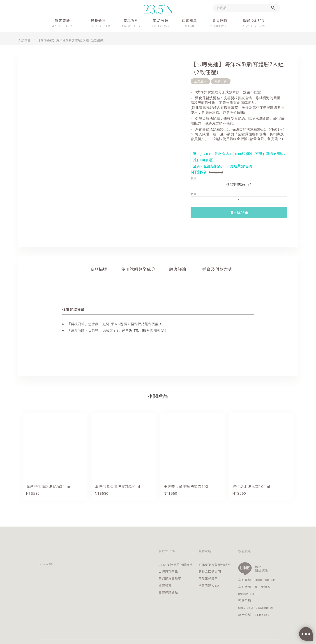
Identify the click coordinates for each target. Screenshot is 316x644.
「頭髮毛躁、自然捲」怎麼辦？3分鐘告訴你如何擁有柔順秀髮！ (117, 330)
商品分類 (161, 20)
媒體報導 (165, 585)
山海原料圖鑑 (168, 571)
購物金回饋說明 (210, 571)
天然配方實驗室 (170, 578)
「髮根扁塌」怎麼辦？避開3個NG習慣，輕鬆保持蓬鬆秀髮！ (115, 324)
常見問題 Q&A (209, 585)
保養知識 (189, 20)
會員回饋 (220, 20)
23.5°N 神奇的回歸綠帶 (176, 565)
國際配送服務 (208, 578)
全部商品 (24, 40)
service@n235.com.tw (256, 608)
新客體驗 (62, 20)
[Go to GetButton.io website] (305, 640)
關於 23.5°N (254, 20)
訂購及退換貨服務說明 (215, 565)
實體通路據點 (168, 592)
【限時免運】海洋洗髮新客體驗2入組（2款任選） (72, 40)
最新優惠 (98, 20)
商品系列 (131, 20)
